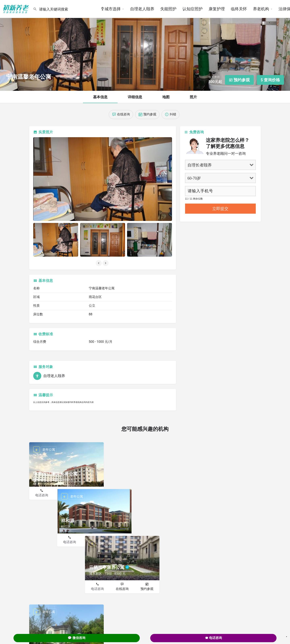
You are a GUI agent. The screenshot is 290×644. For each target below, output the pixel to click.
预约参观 (91, 495)
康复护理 (217, 9)
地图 (166, 97)
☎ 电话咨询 (213, 638)
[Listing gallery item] (56, 240)
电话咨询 (42, 495)
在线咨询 (66, 495)
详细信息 (135, 97)
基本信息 (100, 97)
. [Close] (287, 635)
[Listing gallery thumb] (103, 179)
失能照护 (168, 9)
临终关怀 (239, 9)
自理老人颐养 (142, 9)
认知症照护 (193, 9)
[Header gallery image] (48, 45)
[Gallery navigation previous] (99, 263)
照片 (193, 97)
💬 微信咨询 (77, 638)
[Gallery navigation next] (106, 263)
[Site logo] (17, 9)
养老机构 (261, 9)
